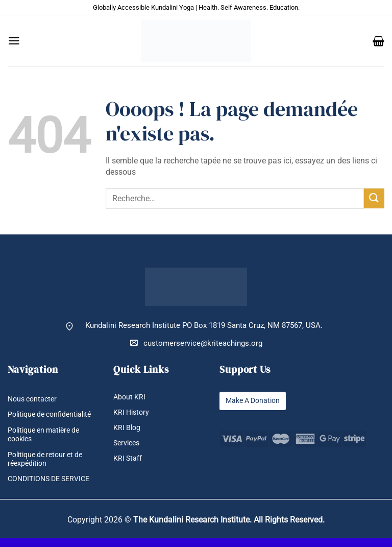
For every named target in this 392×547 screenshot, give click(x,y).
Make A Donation (255, 401)
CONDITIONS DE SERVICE (52, 488)
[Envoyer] (374, 198)
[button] (14, 41)
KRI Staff (128, 459)
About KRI (130, 397)
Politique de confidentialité (32, 419)
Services (128, 443)
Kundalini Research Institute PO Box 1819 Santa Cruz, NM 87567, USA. (204, 326)
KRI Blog (128, 428)
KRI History (132, 412)
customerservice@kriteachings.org (196, 343)
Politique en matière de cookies (47, 443)
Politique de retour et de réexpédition (49, 468)
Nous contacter (34, 399)
